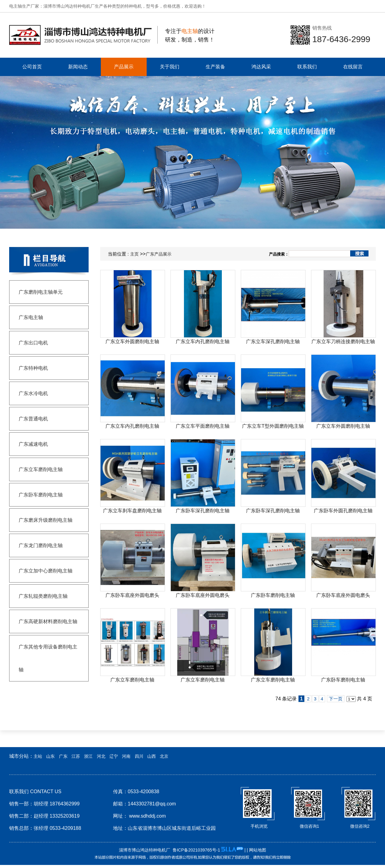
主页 (134, 254)
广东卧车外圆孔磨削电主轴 (343, 511)
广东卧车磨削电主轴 (273, 595)
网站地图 (258, 850)
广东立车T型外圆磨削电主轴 (273, 426)
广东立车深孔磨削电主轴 (273, 341)
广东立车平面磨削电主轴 (203, 426)
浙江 (88, 756)
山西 (152, 756)
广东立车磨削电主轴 (132, 680)
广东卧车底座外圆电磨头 (132, 595)
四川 (139, 756)
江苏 (76, 756)
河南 (126, 756)
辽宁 (114, 756)
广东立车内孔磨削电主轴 (203, 341)
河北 (101, 756)
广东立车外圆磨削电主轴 (132, 341)
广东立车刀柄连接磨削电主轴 (343, 341)
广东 (63, 756)
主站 (38, 756)
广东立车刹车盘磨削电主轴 (132, 511)
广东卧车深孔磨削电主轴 (203, 511)
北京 (164, 756)
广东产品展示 (159, 254)
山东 (50, 756)
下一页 (336, 699)
